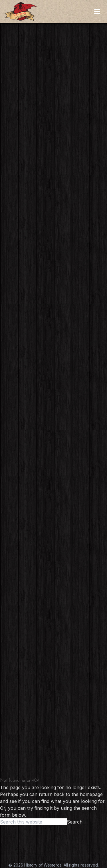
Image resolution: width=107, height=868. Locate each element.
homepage (91, 794)
